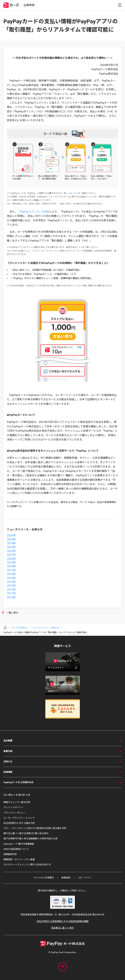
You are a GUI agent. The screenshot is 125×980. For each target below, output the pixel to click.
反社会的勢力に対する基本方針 (19, 823)
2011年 (11, 593)
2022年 (11, 551)
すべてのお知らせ (20, 628)
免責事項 (66, 878)
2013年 (11, 586)
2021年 (11, 555)
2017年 (11, 570)
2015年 (11, 578)
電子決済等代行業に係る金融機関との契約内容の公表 (30, 839)
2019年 (11, 563)
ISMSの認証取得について (16, 849)
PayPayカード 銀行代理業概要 (19, 844)
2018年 (11, 566)
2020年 (11, 559)
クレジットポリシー (14, 807)
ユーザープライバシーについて (19, 818)
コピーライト (84, 878)
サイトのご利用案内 (44, 878)
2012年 (11, 590)
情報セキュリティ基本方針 (17, 802)
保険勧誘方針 (10, 854)
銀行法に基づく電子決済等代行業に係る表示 (26, 833)
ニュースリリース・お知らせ (46, 628)
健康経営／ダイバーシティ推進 (19, 859)
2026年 (11, 536)
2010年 (11, 597)
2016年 (11, 574)
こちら (75, 193)
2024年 (11, 543)
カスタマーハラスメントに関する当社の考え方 (27, 865)
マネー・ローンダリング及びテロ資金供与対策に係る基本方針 (35, 828)
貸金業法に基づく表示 (63, 928)
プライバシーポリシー (15, 813)
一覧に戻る (9, 613)
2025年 (11, 539)
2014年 (11, 582)
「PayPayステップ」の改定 (33, 212)
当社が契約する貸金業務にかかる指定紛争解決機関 (62, 921)
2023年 (11, 547)
